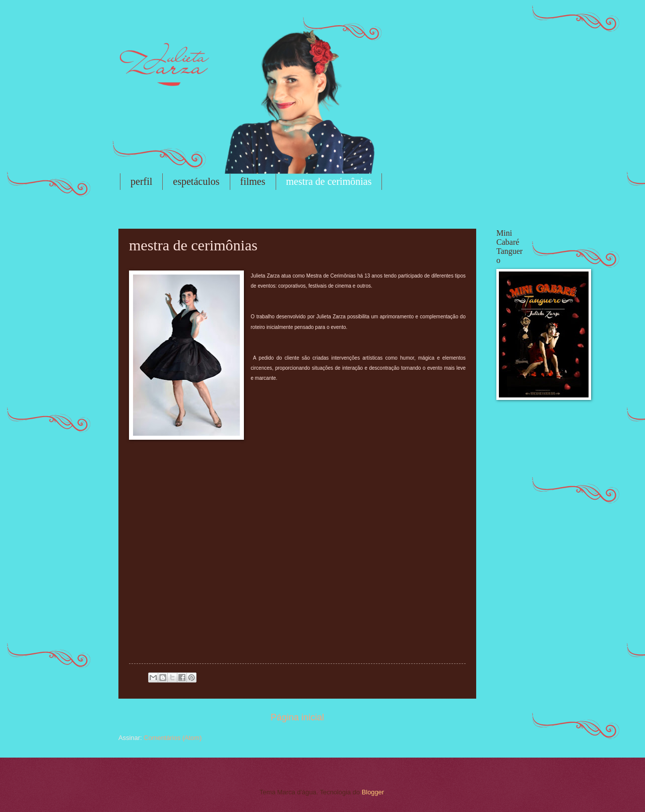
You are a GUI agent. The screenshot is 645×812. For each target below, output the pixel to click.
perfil (141, 181)
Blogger (373, 792)
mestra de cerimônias (329, 181)
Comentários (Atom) (173, 738)
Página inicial (297, 717)
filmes (253, 181)
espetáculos (196, 181)
